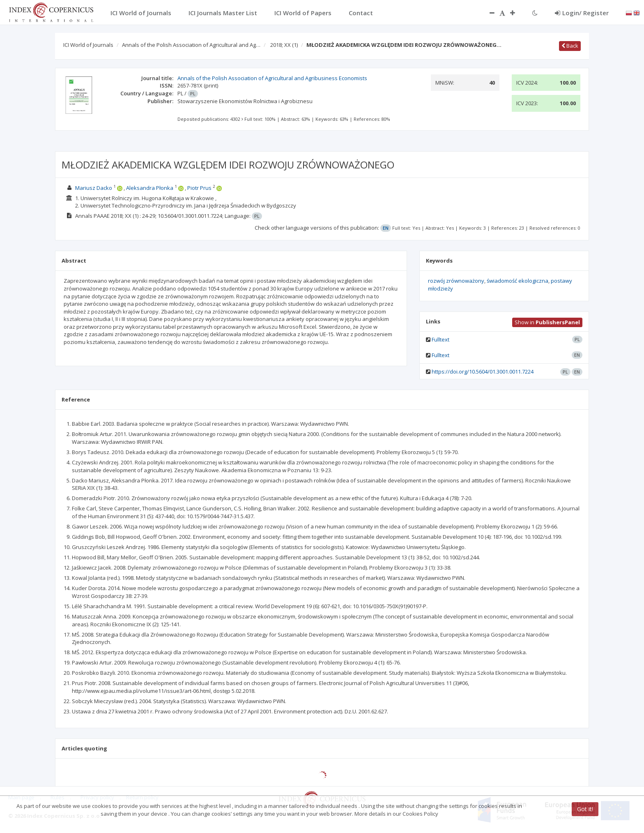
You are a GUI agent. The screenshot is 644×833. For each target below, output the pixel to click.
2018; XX (284, 45)
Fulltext (440, 339)
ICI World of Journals (88, 45)
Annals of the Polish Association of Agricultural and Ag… (191, 45)
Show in (547, 322)
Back (570, 46)
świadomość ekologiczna (517, 281)
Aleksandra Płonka (150, 188)
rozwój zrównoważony (456, 281)
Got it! (585, 809)
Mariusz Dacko (94, 188)
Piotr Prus (199, 188)
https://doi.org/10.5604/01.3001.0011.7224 (483, 372)
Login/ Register (582, 13)
